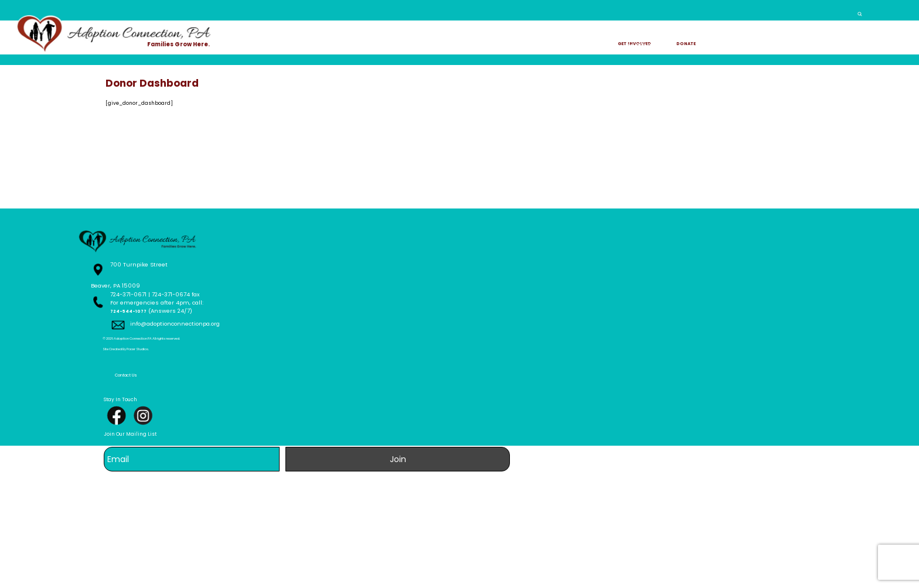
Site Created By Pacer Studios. (216, 571)
